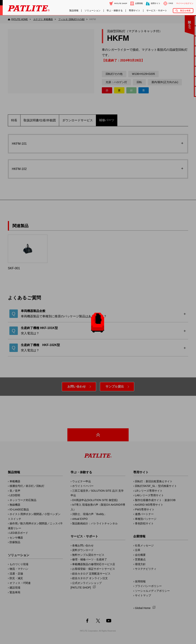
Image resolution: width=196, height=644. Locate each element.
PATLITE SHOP (121, 3)
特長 (14, 120)
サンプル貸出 (115, 386)
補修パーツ (107, 120)
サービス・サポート (157, 11)
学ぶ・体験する (115, 11)
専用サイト (135, 11)
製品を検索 (185, 11)
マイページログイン (185, 3)
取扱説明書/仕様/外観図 (40, 120)
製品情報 (74, 11)
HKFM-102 (21, 169)
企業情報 (139, 3)
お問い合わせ (77, 386)
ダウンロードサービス (78, 120)
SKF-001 (28, 252)
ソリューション (92, 11)
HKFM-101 (21, 144)
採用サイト (156, 3)
